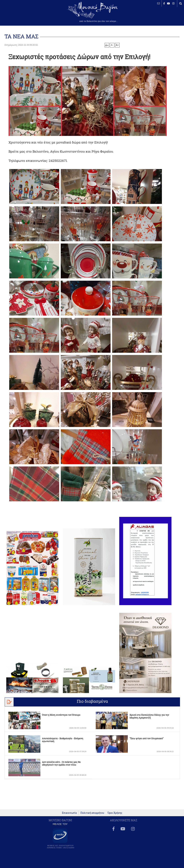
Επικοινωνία (69, 815)
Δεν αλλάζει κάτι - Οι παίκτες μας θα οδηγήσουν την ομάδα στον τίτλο (61, 763)
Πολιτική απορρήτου (92, 815)
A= (117, 45)
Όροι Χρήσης (115, 815)
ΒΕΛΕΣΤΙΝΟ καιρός (21, 14)
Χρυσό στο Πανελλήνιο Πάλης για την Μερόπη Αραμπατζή (149, 716)
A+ (107, 45)
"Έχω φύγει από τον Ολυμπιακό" (147, 738)
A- (112, 45)
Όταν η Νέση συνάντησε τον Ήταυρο (61, 715)
